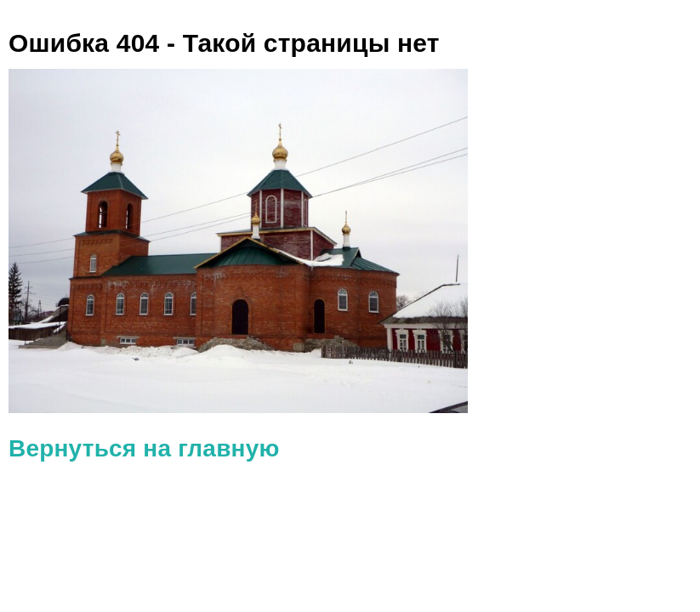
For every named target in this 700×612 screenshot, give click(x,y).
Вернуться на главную (144, 448)
